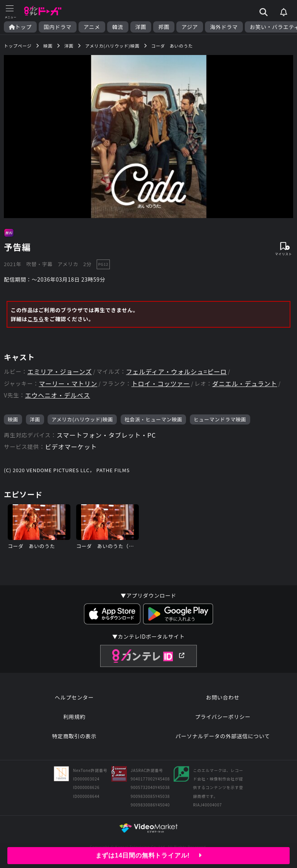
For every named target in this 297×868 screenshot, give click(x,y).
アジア (190, 27)
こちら (36, 319)
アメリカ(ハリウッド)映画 (82, 419)
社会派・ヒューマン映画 (154, 419)
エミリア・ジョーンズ (60, 372)
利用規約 (74, 717)
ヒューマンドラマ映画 (220, 419)
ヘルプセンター (74, 697)
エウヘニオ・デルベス (58, 395)
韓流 (118, 27)
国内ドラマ (58, 27)
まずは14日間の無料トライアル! (149, 855)
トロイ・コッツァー (161, 384)
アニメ (92, 27)
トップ (20, 27)
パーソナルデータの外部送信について (223, 736)
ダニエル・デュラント (245, 384)
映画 (13, 419)
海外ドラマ (224, 27)
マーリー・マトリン (68, 384)
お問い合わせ (223, 697)
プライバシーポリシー (223, 717)
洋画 (141, 27)
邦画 (164, 27)
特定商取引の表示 (74, 736)
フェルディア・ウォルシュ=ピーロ (177, 372)
